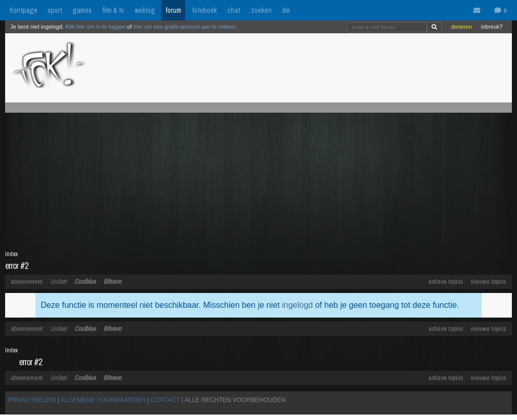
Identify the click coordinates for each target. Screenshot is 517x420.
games (82, 10)
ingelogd (298, 305)
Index (12, 254)
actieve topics (446, 281)
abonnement (27, 281)
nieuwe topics (489, 281)
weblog (145, 10)
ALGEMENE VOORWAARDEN (103, 400)
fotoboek (204, 10)
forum (173, 10)
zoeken (261, 10)
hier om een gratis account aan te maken (184, 27)
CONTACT (165, 400)
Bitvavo (112, 281)
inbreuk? (492, 27)
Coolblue (85, 281)
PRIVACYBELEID (32, 400)
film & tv (113, 10)
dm (286, 10)
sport (55, 10)
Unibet (58, 281)
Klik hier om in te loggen (95, 27)
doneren (461, 27)
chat (234, 10)
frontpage (23, 10)
